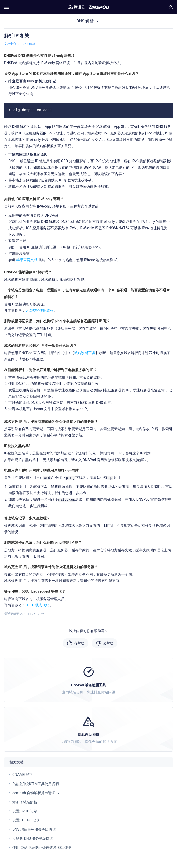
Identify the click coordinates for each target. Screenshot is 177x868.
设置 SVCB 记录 (25, 811)
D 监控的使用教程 (39, 310)
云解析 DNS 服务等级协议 (33, 838)
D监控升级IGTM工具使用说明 (36, 784)
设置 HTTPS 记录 (26, 820)
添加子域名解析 (25, 802)
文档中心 (10, 44)
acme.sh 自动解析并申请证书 (36, 793)
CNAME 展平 (23, 775)
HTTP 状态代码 (37, 605)
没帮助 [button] (108, 643)
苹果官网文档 (27, 260)
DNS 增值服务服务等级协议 (34, 829)
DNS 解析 (29, 44)
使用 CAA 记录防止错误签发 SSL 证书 (42, 848)
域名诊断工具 (85, 353)
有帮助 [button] (79, 643)
